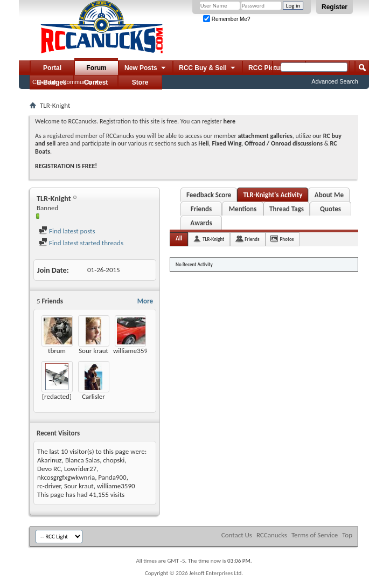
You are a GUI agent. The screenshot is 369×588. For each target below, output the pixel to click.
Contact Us (237, 535)
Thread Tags (287, 209)
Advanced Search (335, 81)
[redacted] (57, 396)
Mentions (243, 209)
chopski (114, 460)
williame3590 (132, 351)
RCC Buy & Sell (208, 68)
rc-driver (49, 486)
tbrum (57, 351)
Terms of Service (315, 535)
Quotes (330, 209)
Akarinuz (50, 460)
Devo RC (49, 469)
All (179, 238)
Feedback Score (209, 195)
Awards (201, 223)
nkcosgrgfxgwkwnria (66, 477)
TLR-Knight (213, 239)
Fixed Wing (227, 143)
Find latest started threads (81, 243)
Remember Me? (227, 19)
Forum (96, 68)
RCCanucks (272, 535)
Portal (52, 68)
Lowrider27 (80, 469)
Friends (201, 209)
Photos (287, 239)
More (145, 301)
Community (78, 82)
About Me (329, 195)
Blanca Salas (82, 460)
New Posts (146, 68)
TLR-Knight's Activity (273, 195)
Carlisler (93, 396)
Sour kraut (93, 351)
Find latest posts (67, 231)
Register (335, 7)
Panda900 (112, 477)
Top (347, 535)
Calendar (44, 82)
